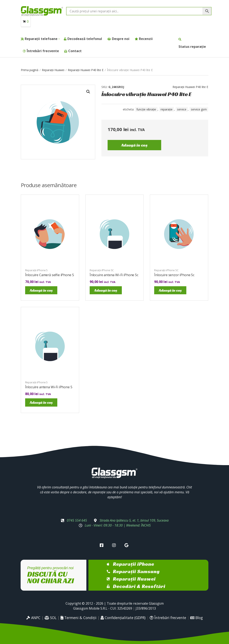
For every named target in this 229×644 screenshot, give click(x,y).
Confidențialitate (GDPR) (123, 618)
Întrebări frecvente (43, 51)
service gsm (199, 109)
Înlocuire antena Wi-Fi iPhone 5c (114, 275)
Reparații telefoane (41, 39)
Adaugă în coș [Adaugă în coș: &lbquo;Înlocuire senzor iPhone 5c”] (170, 290)
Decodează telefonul (85, 39)
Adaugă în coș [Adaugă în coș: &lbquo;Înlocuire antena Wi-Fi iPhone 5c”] (106, 290)
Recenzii (146, 39)
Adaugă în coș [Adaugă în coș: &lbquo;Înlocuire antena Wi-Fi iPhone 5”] (41, 402)
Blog (197, 618)
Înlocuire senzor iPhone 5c (174, 275)
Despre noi (121, 39)
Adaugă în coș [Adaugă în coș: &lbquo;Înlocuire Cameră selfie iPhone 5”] (41, 290)
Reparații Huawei (53, 70)
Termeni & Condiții (79, 618)
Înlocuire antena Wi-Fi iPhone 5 (49, 387)
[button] (88, 92)
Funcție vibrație (146, 109)
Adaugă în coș (134, 145)
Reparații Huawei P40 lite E (86, 70)
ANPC (33, 618)
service (182, 109)
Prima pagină (30, 70)
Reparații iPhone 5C (102, 270)
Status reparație (192, 47)
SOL (50, 618)
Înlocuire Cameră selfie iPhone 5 (50, 275)
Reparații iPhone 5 (36, 270)
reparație (167, 109)
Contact (75, 51)
